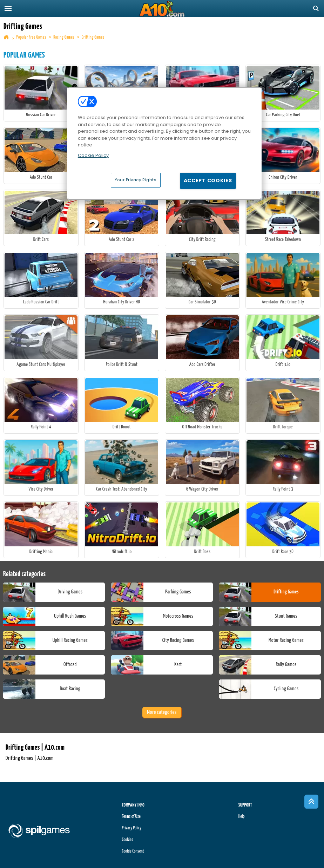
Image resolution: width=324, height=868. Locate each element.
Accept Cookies (208, 180)
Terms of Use (131, 817)
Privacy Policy (132, 828)
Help (242, 817)
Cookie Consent (133, 851)
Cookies (128, 840)
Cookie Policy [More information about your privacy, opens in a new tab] (93, 155)
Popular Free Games (31, 37)
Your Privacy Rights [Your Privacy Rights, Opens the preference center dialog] (136, 180)
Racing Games (64, 37)
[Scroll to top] (311, 802)
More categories (162, 712)
